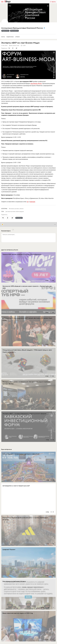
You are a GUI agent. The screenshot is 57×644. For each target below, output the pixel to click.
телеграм (32, 202)
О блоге (17, 37)
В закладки (19, 218)
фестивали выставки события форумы (15, 212)
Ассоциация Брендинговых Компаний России (22, 28)
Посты (3, 37)
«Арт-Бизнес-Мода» (36, 83)
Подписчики (10, 37)
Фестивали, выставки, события (16, 209)
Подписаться (5, 31)
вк (28, 202)
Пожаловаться (14, 31)
